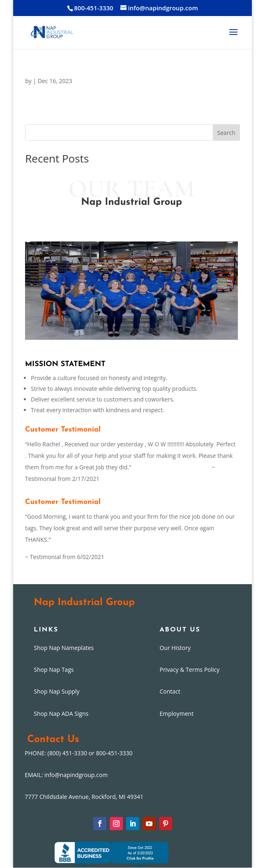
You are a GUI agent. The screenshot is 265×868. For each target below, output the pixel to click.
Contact (170, 691)
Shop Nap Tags (54, 670)
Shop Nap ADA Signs (61, 714)
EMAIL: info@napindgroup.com (66, 775)
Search (226, 133)
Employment (176, 714)
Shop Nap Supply (56, 691)
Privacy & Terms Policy (189, 670)
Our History (175, 648)
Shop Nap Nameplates (64, 648)
